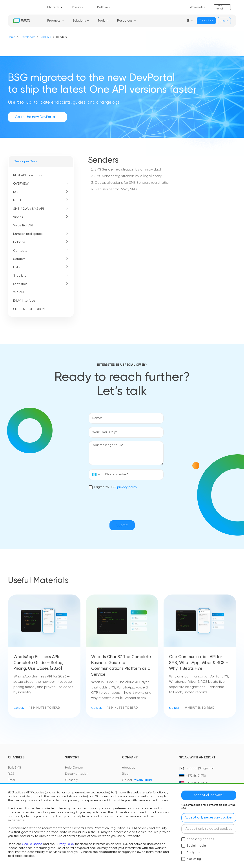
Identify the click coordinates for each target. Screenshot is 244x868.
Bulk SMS (15, 769)
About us (129, 769)
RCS (11, 775)
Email (12, 781)
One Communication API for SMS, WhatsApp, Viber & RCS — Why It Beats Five (198, 663)
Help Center (74, 769)
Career (127, 781)
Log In (224, 21)
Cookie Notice (32, 843)
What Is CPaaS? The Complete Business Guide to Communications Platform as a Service (122, 666)
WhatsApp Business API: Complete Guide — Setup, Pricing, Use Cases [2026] (39, 663)
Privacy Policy (65, 843)
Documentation (77, 775)
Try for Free (206, 21)
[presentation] (122, 502)
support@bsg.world (200, 769)
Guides (19, 709)
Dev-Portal (219, 7)
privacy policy (121, 486)
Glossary (71, 781)
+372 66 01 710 (196, 777)
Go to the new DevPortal (37, 117)
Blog (125, 775)
